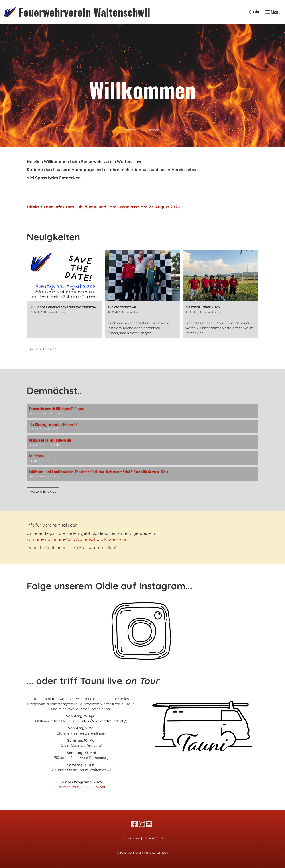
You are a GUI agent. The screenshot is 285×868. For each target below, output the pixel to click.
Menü (273, 12)
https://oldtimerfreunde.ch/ (103, 721)
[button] (142, 411)
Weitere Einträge (43, 349)
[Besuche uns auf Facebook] (134, 824)
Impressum (131, 838)
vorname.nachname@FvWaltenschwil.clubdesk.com (78, 539)
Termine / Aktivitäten (142, 130)
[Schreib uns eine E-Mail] (149, 824)
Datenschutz (153, 838)
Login (253, 12)
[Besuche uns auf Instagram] (142, 824)
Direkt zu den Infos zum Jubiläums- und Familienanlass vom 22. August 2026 (103, 207)
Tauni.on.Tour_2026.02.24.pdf (81, 787)
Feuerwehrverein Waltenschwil (84, 12)
